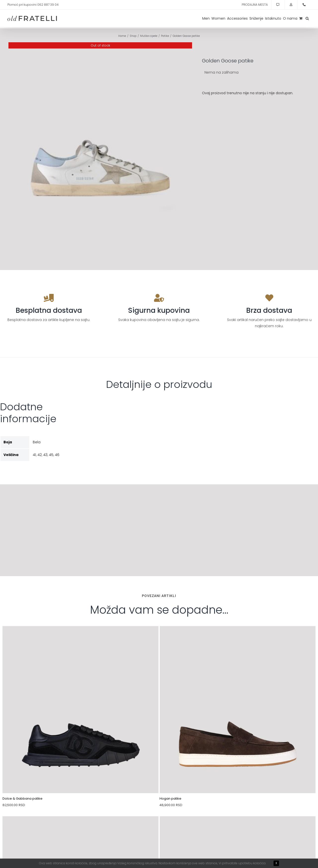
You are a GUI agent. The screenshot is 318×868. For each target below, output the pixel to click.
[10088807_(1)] (80, 638)
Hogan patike (170, 799)
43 (45, 455)
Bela (37, 442)
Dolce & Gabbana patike (22, 799)
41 (34, 455)
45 (51, 455)
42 (40, 455)
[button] (307, 18)
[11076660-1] (238, 828)
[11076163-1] (80, 828)
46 (57, 455)
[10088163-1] (238, 638)
